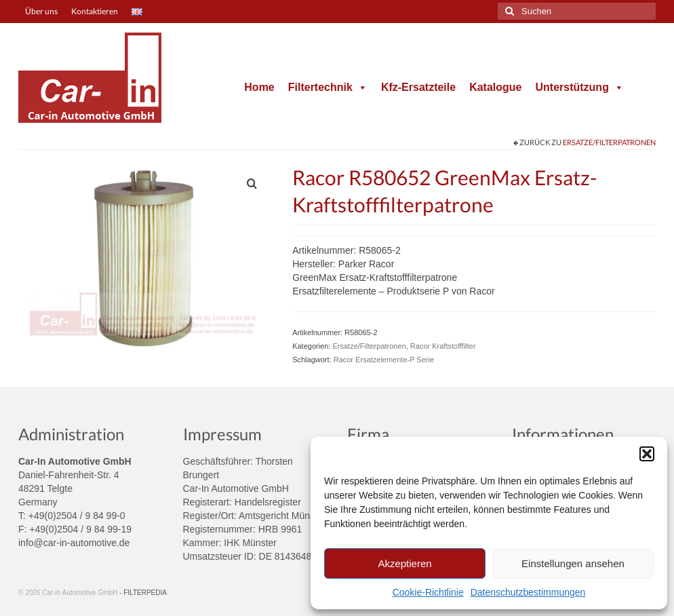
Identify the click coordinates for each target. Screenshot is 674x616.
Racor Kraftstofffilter (443, 346)
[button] (647, 454)
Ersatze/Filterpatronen (609, 142)
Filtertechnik (328, 87)
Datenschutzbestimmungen (528, 592)
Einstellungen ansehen (573, 563)
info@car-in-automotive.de (74, 543)
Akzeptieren (404, 563)
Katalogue (495, 87)
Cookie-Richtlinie (428, 592)
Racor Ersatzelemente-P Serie (384, 360)
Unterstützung (579, 87)
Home (259, 87)
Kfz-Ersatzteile (418, 87)
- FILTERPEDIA (143, 593)
